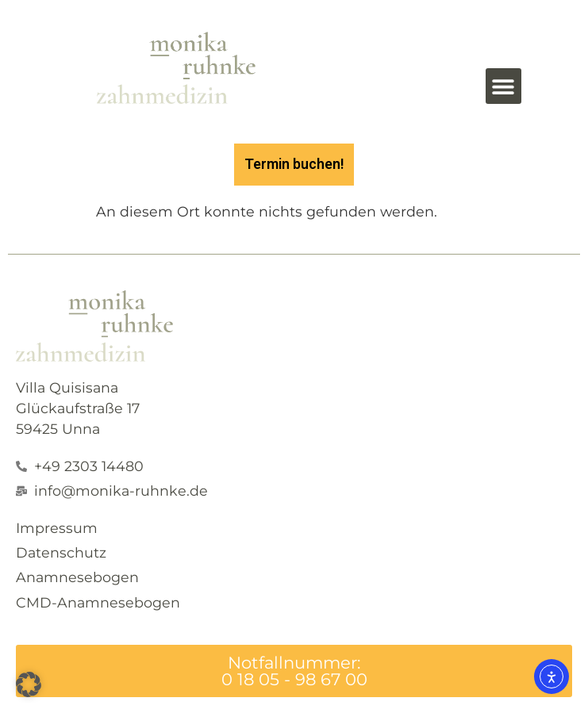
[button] (503, 86)
